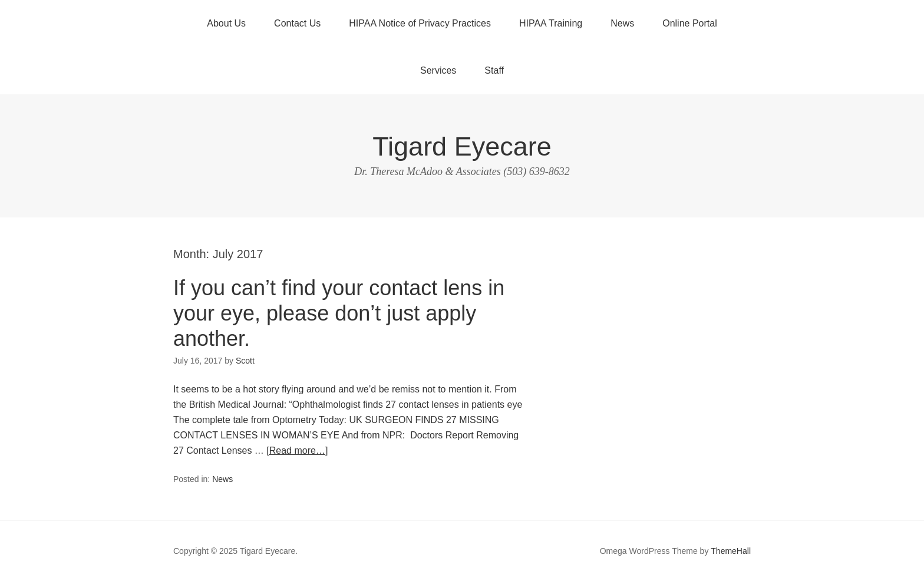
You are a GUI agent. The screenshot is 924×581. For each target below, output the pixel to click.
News (622, 23)
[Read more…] (297, 450)
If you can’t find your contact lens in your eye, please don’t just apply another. (339, 313)
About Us (226, 23)
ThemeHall (731, 551)
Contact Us (297, 23)
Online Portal (690, 23)
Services (438, 70)
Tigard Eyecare (462, 146)
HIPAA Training (551, 23)
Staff (494, 70)
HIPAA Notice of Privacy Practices (420, 23)
